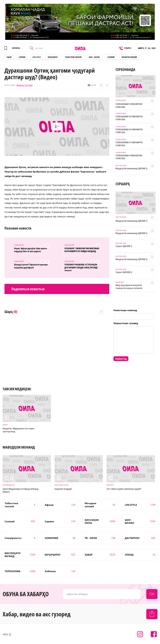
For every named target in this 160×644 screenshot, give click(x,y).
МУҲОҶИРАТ (53, 57)
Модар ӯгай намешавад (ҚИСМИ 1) (131, 168)
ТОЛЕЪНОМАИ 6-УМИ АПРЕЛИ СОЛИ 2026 (129, 157)
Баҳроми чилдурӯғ (63, 489)
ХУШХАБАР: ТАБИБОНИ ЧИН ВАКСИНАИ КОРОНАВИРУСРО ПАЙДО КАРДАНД (82, 250)
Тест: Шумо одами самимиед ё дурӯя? (124, 489)
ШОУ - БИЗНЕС (94, 57)
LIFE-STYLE (37, 57)
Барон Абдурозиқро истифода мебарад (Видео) (21, 490)
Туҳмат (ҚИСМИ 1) (124, 246)
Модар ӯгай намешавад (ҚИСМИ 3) (131, 259)
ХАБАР (9, 57)
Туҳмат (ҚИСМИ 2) (124, 272)
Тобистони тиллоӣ (73, 57)
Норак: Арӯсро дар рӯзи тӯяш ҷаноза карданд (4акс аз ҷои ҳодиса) (30, 250)
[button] (57, 127)
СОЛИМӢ (111, 57)
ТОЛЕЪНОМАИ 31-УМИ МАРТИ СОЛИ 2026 (129, 144)
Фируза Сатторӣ (24, 85)
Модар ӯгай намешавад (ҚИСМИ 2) (131, 233)
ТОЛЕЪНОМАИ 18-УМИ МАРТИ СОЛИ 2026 (129, 118)
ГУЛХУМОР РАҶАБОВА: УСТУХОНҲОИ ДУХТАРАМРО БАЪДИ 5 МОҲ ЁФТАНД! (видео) (81, 267)
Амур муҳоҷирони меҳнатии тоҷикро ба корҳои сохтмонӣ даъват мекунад (129, 287)
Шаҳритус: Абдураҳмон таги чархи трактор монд (18, 430)
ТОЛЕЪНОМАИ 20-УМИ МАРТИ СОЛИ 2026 (129, 131)
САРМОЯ (22, 57)
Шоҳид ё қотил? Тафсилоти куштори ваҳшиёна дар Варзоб (31, 266)
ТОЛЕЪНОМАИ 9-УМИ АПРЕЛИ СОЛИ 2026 (129, 105)
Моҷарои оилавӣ (129, 57)
